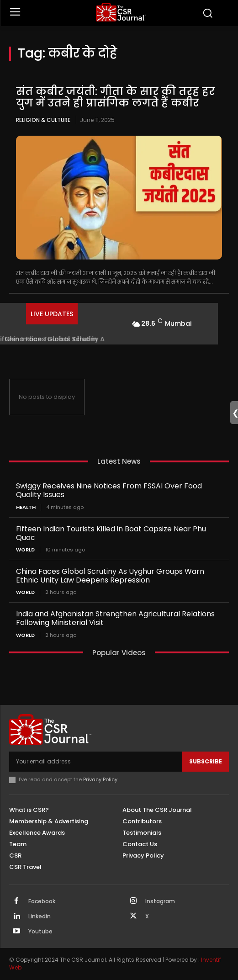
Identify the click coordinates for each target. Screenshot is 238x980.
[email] (96, 762)
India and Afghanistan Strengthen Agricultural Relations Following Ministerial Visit (115, 618)
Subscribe (206, 761)
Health (26, 507)
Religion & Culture (43, 120)
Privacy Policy (100, 779)
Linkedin (40, 916)
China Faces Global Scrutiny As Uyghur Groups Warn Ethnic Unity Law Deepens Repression (110, 576)
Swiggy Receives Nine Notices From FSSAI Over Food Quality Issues (109, 490)
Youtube (40, 932)
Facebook (42, 901)
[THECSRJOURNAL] (121, 12)
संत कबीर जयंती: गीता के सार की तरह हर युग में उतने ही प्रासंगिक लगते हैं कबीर (115, 97)
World (25, 550)
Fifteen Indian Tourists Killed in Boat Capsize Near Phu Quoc (111, 533)
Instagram (160, 901)
